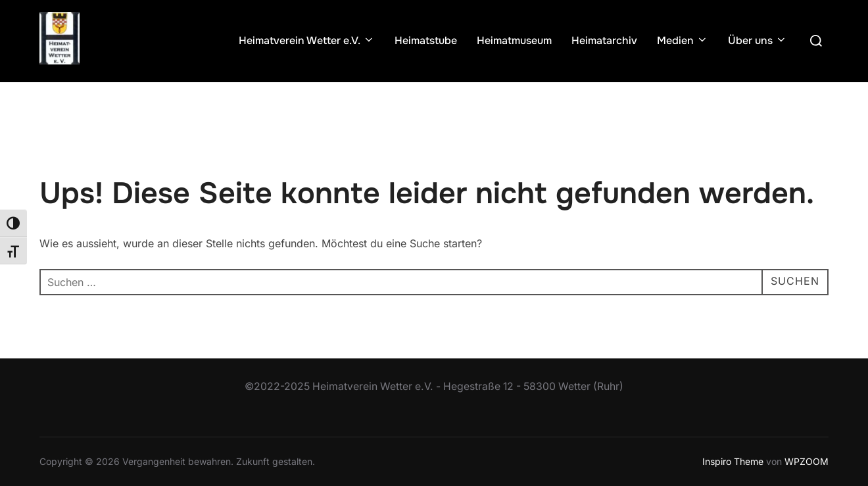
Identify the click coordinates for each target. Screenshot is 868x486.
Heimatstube (426, 40)
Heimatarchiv (604, 40)
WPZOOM (807, 461)
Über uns (758, 40)
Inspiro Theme (733, 461)
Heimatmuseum (514, 40)
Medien (683, 40)
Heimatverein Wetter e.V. (307, 40)
